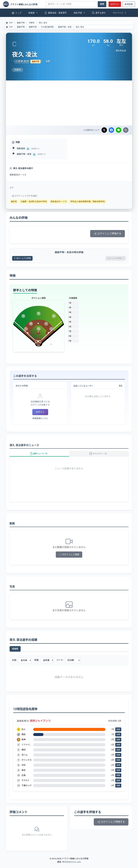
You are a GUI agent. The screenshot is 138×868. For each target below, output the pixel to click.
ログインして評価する (107, 234)
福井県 (14, 201)
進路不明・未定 (65, 27)
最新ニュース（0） (39, 456)
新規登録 (129, 4)
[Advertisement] (69, 103)
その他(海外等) (47, 27)
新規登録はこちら (40, 419)
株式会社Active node (72, 866)
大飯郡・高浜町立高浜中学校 (34, 201)
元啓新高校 (22, 61)
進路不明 (21, 23)
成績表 (15, 653)
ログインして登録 (69, 559)
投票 (118, 734)
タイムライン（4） (99, 456)
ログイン (115, 4)
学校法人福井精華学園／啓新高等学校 (88, 201)
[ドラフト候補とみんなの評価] (23, 4)
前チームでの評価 (24, 259)
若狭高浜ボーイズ (59, 201)
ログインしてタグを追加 (24, 196)
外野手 (32, 23)
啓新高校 (21, 148)
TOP (9, 23)
